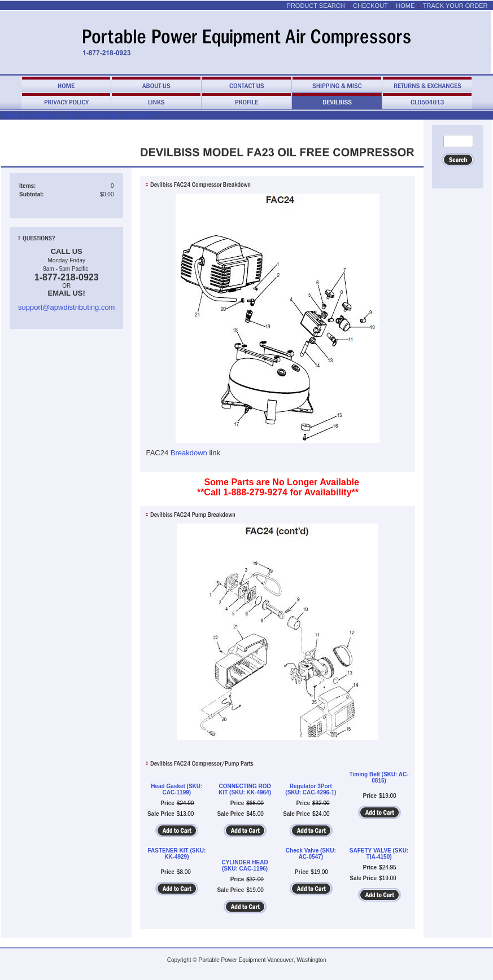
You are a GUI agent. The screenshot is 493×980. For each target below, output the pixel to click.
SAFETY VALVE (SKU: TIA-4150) (379, 854)
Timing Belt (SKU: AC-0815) (379, 777)
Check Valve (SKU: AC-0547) (311, 854)
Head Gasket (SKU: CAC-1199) (176, 789)
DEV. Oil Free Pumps (92, 115)
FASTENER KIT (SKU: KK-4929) (176, 854)
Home (405, 6)
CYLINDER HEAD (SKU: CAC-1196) (245, 865)
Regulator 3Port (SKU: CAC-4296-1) (311, 789)
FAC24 (139, 115)
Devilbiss (42, 115)
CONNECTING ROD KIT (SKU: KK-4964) (245, 789)
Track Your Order (455, 6)
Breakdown (189, 453)
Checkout (370, 6)
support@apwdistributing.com (66, 307)
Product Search (316, 6)
